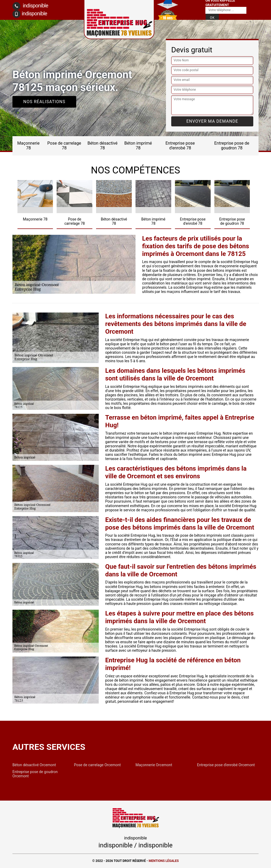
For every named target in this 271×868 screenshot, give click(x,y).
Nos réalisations (44, 102)
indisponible (30, 6)
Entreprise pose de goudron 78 (232, 146)
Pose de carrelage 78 (64, 146)
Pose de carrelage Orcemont (98, 765)
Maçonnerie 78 (28, 146)
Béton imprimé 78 (138, 146)
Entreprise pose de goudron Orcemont (35, 774)
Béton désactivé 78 (102, 146)
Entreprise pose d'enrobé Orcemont (226, 765)
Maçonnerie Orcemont (154, 765)
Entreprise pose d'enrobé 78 (180, 146)
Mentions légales (164, 861)
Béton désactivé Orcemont (34, 765)
